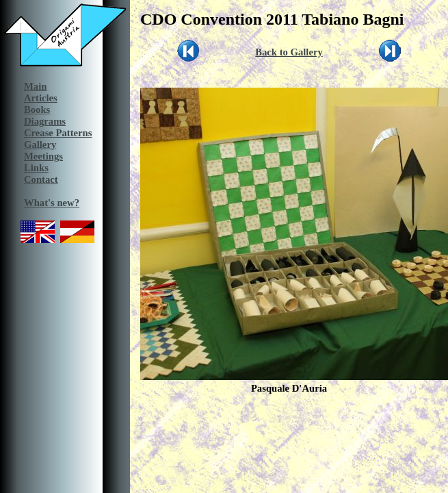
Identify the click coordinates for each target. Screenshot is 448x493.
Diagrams (45, 121)
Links (36, 168)
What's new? (52, 203)
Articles (41, 98)
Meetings (43, 156)
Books (37, 110)
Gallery (40, 144)
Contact (41, 179)
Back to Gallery (289, 52)
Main (35, 86)
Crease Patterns (58, 133)
